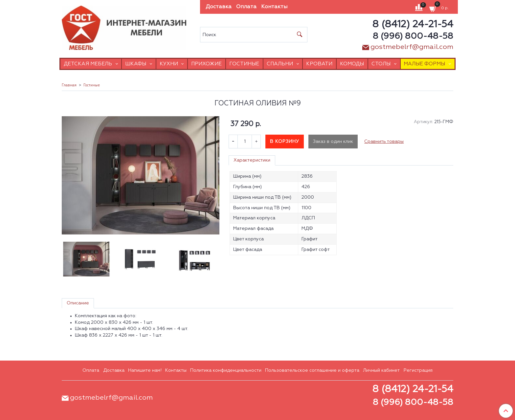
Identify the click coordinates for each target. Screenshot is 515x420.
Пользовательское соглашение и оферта (312, 370)
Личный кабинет (381, 370)
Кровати (319, 64)
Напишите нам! (145, 370)
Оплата (246, 7)
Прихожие (206, 64)
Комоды (352, 64)
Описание (78, 303)
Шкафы (136, 64)
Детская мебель (88, 64)
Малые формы (424, 64)
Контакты (274, 7)
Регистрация (418, 370)
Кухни (169, 64)
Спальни (280, 64)
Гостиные (244, 64)
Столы (381, 64)
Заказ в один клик (333, 142)
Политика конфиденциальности (226, 370)
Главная (69, 85)
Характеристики (252, 160)
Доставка (219, 7)
